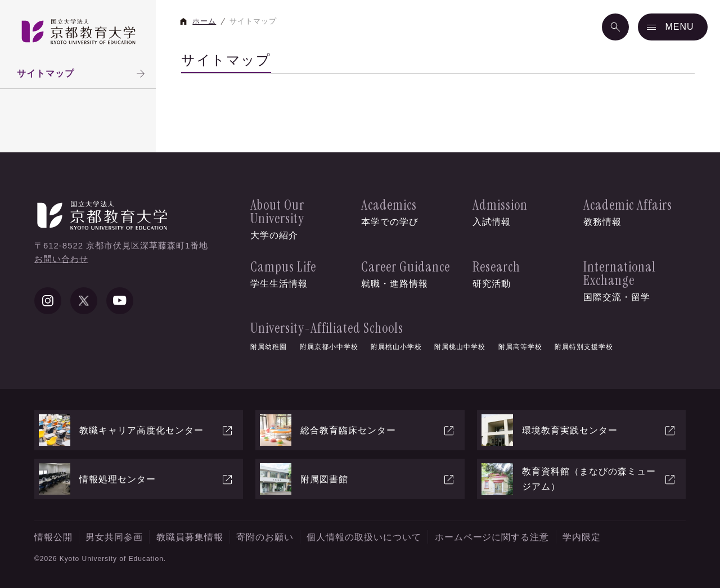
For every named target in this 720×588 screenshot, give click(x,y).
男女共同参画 (114, 537)
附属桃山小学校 (396, 347)
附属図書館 (357, 479)
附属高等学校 (520, 347)
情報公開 (53, 537)
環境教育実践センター (579, 430)
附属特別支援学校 (584, 347)
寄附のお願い (265, 537)
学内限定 (582, 537)
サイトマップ (82, 74)
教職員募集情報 (190, 537)
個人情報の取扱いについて (364, 537)
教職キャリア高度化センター (136, 430)
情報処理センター (136, 479)
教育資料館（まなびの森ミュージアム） (579, 479)
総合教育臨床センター (357, 430)
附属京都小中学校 (329, 347)
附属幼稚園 (269, 347)
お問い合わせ (61, 259)
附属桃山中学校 (460, 347)
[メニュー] (673, 27)
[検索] (615, 27)
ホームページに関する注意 (492, 537)
